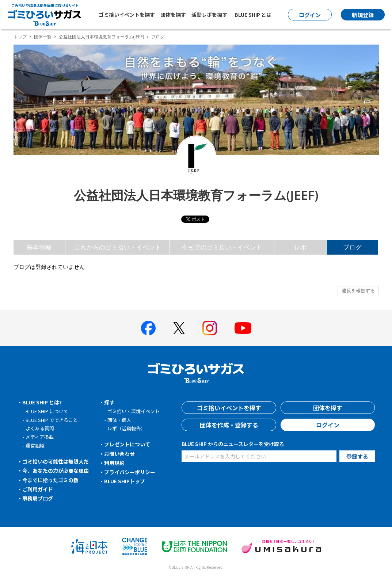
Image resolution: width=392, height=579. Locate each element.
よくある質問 (40, 428)
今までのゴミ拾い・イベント (222, 247)
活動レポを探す (209, 15)
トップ (20, 37)
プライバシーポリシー (130, 472)
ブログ (352, 247)
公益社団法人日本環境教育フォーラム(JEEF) (102, 37)
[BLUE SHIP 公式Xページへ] (179, 328)
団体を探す (173, 15)
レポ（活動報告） (126, 428)
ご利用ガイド (38, 489)
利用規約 (114, 463)
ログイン (328, 425)
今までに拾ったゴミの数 (50, 480)
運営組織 (35, 445)
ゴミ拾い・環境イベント (134, 411)
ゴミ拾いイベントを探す (127, 15)
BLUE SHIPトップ (125, 481)
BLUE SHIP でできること (52, 420)
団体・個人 (119, 420)
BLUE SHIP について (47, 411)
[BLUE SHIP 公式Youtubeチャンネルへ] (243, 328)
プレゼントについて (127, 444)
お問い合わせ (119, 454)
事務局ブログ (38, 498)
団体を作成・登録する (229, 425)
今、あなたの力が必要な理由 (56, 471)
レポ (300, 247)
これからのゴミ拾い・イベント (118, 247)
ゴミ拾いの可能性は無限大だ (56, 461)
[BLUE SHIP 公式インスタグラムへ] (210, 328)
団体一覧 (43, 37)
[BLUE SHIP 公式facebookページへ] (148, 328)
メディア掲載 (40, 437)
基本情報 (39, 247)
